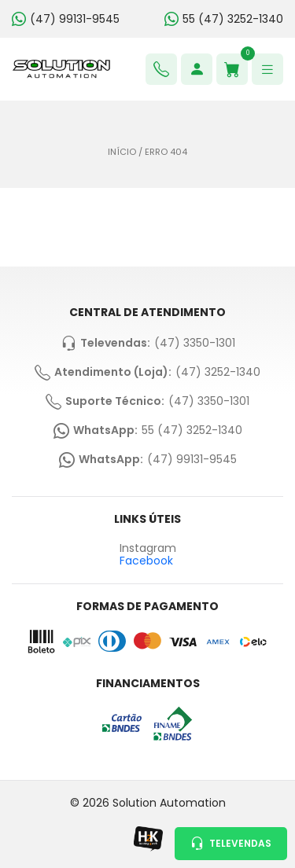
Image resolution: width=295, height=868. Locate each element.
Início (122, 152)
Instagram (148, 548)
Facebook (146, 561)
